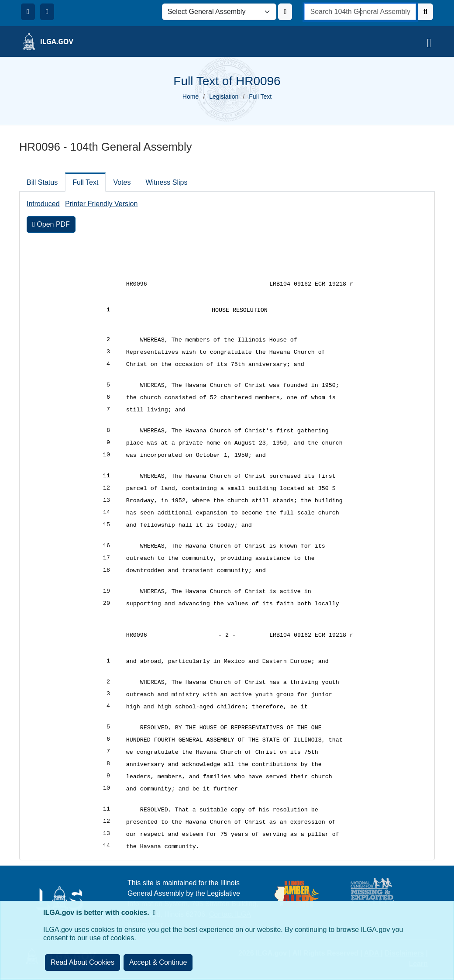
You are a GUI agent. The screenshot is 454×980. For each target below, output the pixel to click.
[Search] (425, 12)
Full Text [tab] (85, 182)
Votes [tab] (122, 182)
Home (191, 97)
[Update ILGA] (285, 12)
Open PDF (51, 224)
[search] (360, 12)
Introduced (43, 204)
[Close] (158, 963)
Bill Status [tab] (42, 182)
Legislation (224, 97)
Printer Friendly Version (101, 204)
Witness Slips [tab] (166, 182)
